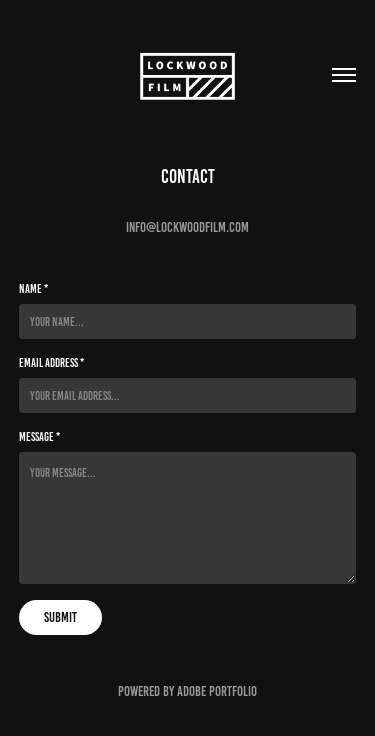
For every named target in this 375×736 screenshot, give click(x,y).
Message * (39, 436)
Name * (33, 288)
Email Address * (51, 362)
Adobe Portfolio (217, 691)
